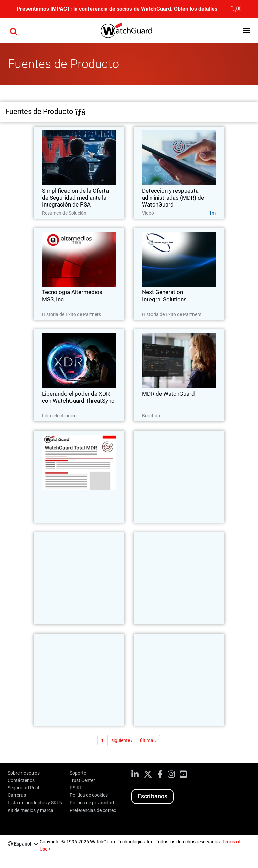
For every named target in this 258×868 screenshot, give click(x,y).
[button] (14, 31)
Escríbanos (153, 796)
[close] (236, 9)
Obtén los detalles (196, 9)
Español (23, 844)
